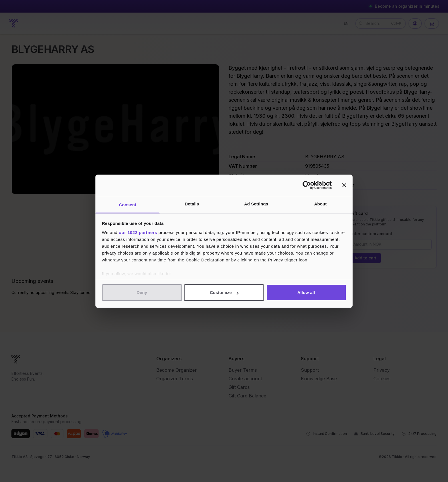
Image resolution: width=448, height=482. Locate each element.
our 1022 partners (138, 232)
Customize (224, 292)
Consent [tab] (128, 205)
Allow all (306, 292)
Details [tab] (192, 204)
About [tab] (321, 204)
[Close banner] (344, 185)
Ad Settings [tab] (256, 204)
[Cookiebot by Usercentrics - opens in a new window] (307, 185)
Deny (142, 292)
